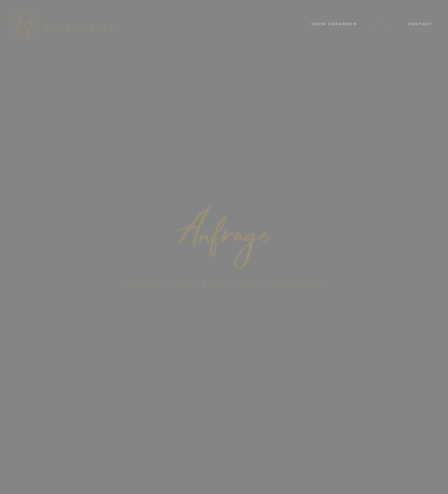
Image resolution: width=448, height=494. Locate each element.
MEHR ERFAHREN (334, 24)
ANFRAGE (382, 24)
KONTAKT (420, 24)
